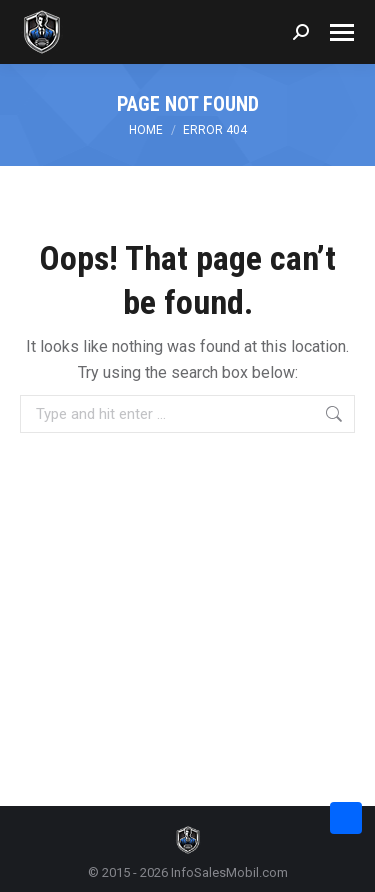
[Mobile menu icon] (342, 32)
